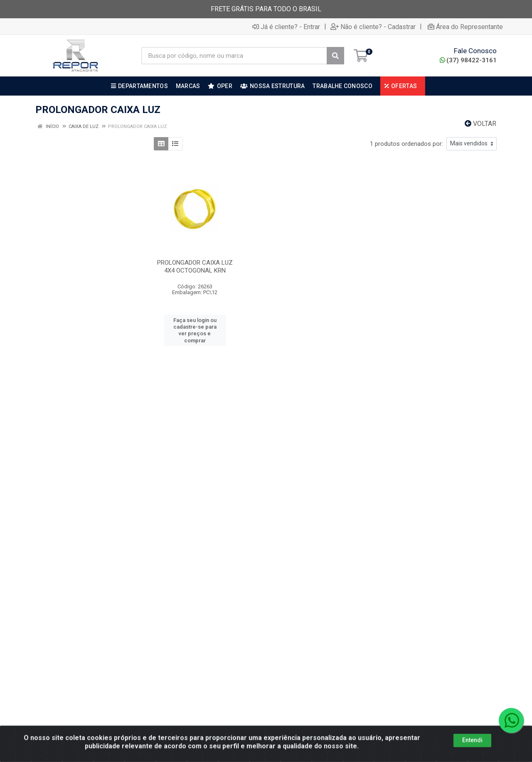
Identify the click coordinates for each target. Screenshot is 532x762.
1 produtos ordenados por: (406, 144)
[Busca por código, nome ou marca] (234, 56)
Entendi (472, 750)
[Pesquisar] (335, 56)
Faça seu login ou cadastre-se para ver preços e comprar (195, 330)
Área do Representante (465, 27)
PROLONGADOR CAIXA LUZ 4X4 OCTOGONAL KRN (195, 267)
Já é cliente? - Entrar (286, 27)
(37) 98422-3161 (468, 60)
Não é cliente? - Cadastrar (373, 27)
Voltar (480, 124)
